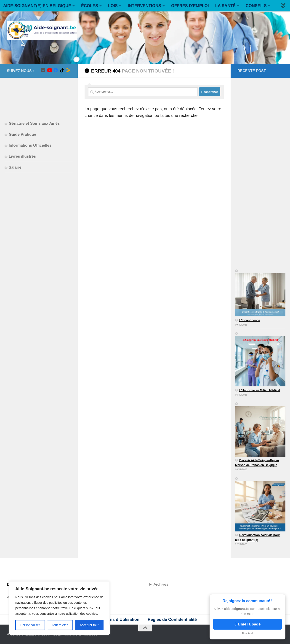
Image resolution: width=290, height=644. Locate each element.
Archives (161, 584)
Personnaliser (30, 625)
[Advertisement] (39, 96)
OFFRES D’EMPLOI (190, 6)
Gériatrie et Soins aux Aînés (34, 123)
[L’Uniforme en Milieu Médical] (260, 360)
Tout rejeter (60, 625)
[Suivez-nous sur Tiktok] (62, 70)
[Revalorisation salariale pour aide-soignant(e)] (260, 505)
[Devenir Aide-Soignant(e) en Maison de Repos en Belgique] (260, 430)
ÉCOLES (90, 6)
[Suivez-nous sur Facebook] (56, 70)
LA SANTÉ (225, 6)
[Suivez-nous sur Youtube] (49, 70)
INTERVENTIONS (144, 6)
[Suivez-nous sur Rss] (69, 70)
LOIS (113, 6)
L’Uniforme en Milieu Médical (260, 390)
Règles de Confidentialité (172, 620)
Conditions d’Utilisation (116, 620)
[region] (59, 608)
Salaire (15, 167)
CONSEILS (256, 6)
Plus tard (247, 633)
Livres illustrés (22, 156)
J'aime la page (248, 624)
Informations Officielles (30, 145)
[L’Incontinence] (260, 293)
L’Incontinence (250, 320)
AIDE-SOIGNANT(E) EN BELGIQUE (37, 6)
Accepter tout (89, 625)
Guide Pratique (22, 134)
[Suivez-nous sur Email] (43, 70)
